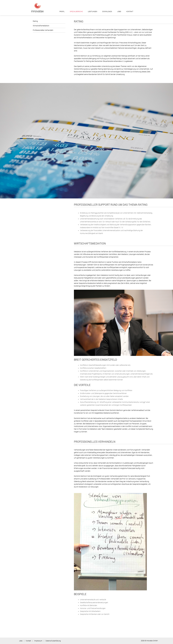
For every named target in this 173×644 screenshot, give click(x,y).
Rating (35, 21)
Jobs (119, 11)
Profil (62, 11)
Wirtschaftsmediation (41, 26)
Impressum (38, 641)
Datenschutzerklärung (53, 641)
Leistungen (93, 11)
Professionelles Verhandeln (43, 30)
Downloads (107, 11)
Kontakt (130, 11)
